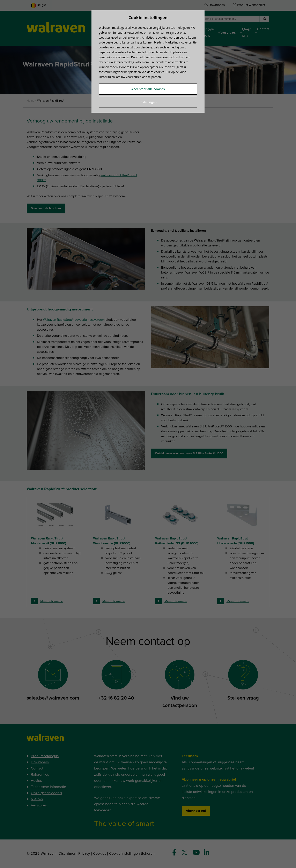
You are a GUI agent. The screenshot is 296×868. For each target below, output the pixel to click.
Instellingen (148, 102)
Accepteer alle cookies (148, 89)
